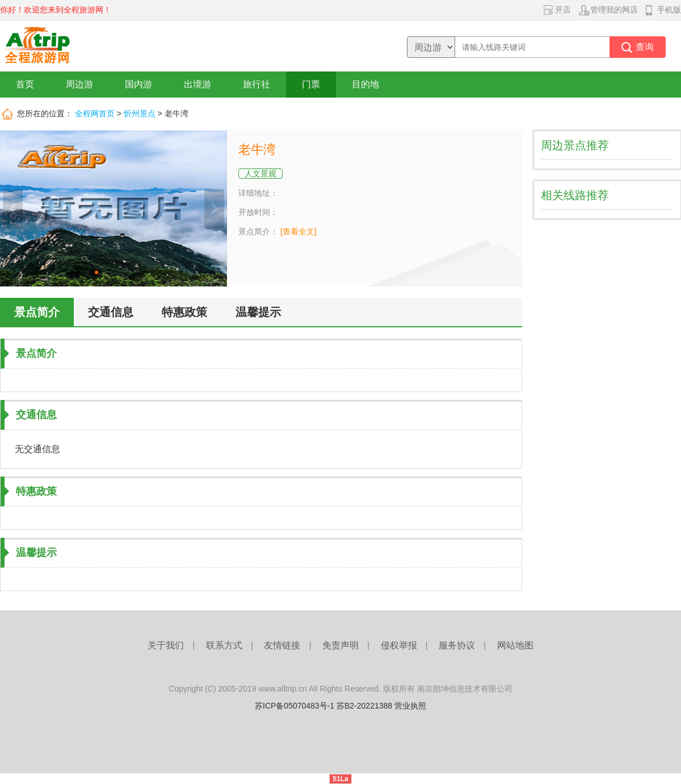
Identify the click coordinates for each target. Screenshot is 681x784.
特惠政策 (184, 312)
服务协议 (457, 645)
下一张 (214, 209)
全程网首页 (95, 113)
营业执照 (410, 706)
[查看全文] (299, 231)
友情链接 (282, 645)
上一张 (13, 209)
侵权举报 (399, 645)
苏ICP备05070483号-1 (295, 706)
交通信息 (111, 312)
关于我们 (166, 645)
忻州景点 (140, 113)
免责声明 (340, 645)
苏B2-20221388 (364, 706)
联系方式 (224, 645)
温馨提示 (258, 312)
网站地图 (515, 645)
